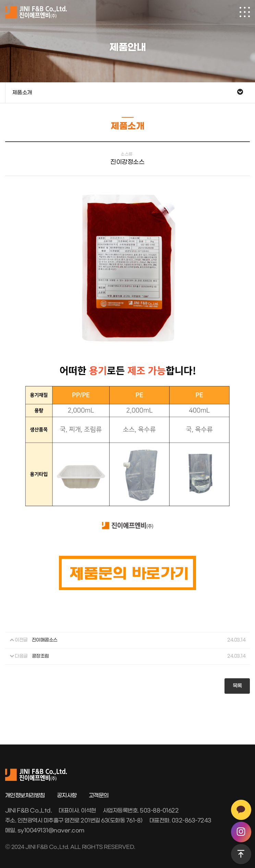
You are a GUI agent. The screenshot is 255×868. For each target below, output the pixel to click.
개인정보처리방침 (25, 795)
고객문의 (99, 795)
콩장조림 (40, 656)
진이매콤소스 (45, 640)
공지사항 (67, 795)
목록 (237, 686)
